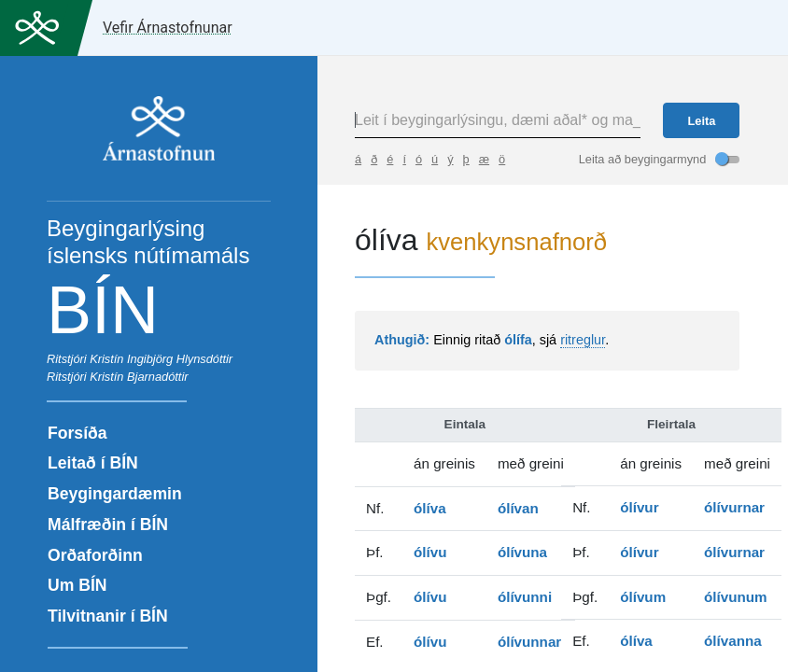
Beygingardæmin (115, 494)
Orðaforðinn (95, 555)
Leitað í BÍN (93, 463)
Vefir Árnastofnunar (168, 28)
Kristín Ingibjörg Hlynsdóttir (161, 359)
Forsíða (77, 433)
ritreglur (583, 340)
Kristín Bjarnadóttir (139, 377)
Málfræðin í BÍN (108, 525)
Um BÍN (77, 585)
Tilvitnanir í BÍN (108, 616)
